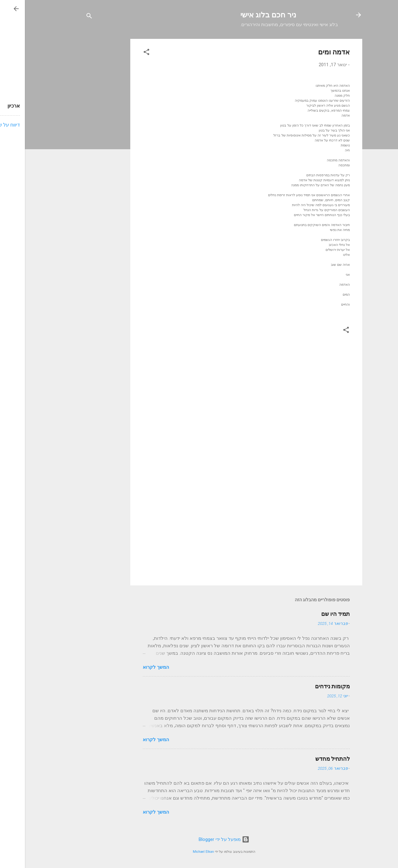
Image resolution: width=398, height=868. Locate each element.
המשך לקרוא (131, 667)
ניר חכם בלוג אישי (243, 15)
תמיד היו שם (311, 614)
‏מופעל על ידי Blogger (199, 839)
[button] (122, 53)
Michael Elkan (178, 852)
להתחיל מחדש (308, 759)
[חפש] (64, 17)
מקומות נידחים (308, 686)
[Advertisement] (81, 132)
